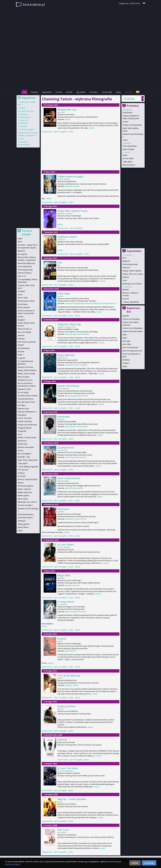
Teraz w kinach (27, 233)
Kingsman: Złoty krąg (69, 324)
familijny (97, 303)
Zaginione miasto (67, 237)
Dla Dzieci (94, 92)
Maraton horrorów (25, 367)
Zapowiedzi (47, 92)
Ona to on (63, 830)
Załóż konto (135, 3)
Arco (124, 258)
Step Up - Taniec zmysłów (72, 799)
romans (76, 186)
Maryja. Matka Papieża (132, 271)
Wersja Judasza (129, 165)
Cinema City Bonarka (131, 319)
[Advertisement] (81, 72)
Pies (60, 263)
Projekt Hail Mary (27, 111)
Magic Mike (64, 575)
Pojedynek (22, 415)
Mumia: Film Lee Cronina (133, 274)
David (125, 155)
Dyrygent (21, 320)
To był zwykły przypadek (28, 467)
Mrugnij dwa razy (67, 110)
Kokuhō (21, 345)
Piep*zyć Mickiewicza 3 (27, 412)
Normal (126, 299)
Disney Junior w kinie (26, 301)
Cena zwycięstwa (129, 146)
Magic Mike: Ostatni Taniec (73, 211)
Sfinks (125, 366)
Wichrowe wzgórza (25, 486)
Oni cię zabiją (128, 158)
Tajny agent (127, 162)
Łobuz (125, 140)
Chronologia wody (130, 264)
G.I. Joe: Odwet (66, 545)
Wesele (20, 483)
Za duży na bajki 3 (27, 129)
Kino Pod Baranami (130, 347)
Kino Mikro (127, 344)
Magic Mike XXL (66, 355)
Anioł (20, 242)
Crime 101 (22, 276)
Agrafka (126, 316)
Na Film (69, 92)
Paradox (126, 363)
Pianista (126, 277)
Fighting (62, 739)
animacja (69, 303)
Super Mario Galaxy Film (28, 460)
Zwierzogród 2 (24, 524)
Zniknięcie (22, 521)
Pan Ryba (21, 405)
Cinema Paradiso (25, 273)
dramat (76, 365)
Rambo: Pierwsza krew (27, 437)
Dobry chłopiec (24, 307)
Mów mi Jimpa (128, 149)
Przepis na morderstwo (132, 125)
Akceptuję (149, 863)
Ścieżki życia (23, 444)
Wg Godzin (81, 92)
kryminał (83, 457)
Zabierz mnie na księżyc (71, 176)
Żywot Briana (23, 527)
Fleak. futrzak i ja (24, 329)
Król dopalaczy (24, 348)
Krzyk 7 (20, 355)
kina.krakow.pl (34, 4)
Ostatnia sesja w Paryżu (27, 396)
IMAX (125, 335)
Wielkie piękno (23, 495)
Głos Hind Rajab (24, 332)
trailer (71, 132)
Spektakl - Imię (24, 457)
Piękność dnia (23, 409)
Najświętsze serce (25, 380)
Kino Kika (126, 341)
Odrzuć (135, 863)
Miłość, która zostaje (26, 374)
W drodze (22, 476)
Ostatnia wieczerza (25, 399)
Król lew (21, 351)
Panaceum (63, 509)
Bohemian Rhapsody (26, 263)
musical (113, 303)
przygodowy (79, 303)
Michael (126, 290)
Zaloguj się (123, 3)
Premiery (34, 92)
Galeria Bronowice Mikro (133, 331)
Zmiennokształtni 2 (25, 518)
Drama (125, 122)
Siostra (20, 450)
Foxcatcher (64, 417)
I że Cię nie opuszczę (69, 675)
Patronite (129, 92)
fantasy (105, 303)
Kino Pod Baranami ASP (132, 351)
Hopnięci (23, 126)
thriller (68, 119)
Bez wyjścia (22, 254)
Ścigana (62, 639)
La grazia (21, 358)
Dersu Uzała (23, 298)
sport (86, 426)
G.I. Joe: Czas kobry (68, 768)
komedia (68, 186)
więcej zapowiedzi (131, 302)
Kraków (129, 99)
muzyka (84, 365)
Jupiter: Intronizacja (68, 386)
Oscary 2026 (107, 92)
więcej (92, 128)
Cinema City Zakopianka (132, 328)
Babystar (126, 261)
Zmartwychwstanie (25, 514)
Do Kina (59, 92)
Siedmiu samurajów (26, 447)
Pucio (125, 280)
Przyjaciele (22, 431)
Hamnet (21, 335)
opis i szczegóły (60, 132)
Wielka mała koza (25, 492)
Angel (20, 238)
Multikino (126, 360)
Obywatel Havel (24, 389)
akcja (67, 334)
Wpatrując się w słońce (132, 284)
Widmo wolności (24, 489)
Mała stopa (64, 293)
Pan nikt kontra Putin (26, 402)
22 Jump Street (66, 447)
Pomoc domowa (24, 418)
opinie (78, 316)
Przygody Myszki (24, 428)
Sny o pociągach (24, 454)
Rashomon (22, 441)
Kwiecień (126, 268)
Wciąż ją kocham (67, 706)
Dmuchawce (128, 112)
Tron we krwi (23, 470)
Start (24, 92)
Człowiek (21, 291)
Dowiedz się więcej (13, 864)
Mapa (118, 92)
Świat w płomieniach (69, 478)
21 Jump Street (66, 602)
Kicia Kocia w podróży (27, 342)
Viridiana (21, 473)
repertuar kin (47, 132)
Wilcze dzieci (23, 499)
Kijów (125, 338)
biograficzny (70, 426)
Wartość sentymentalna (27, 479)
